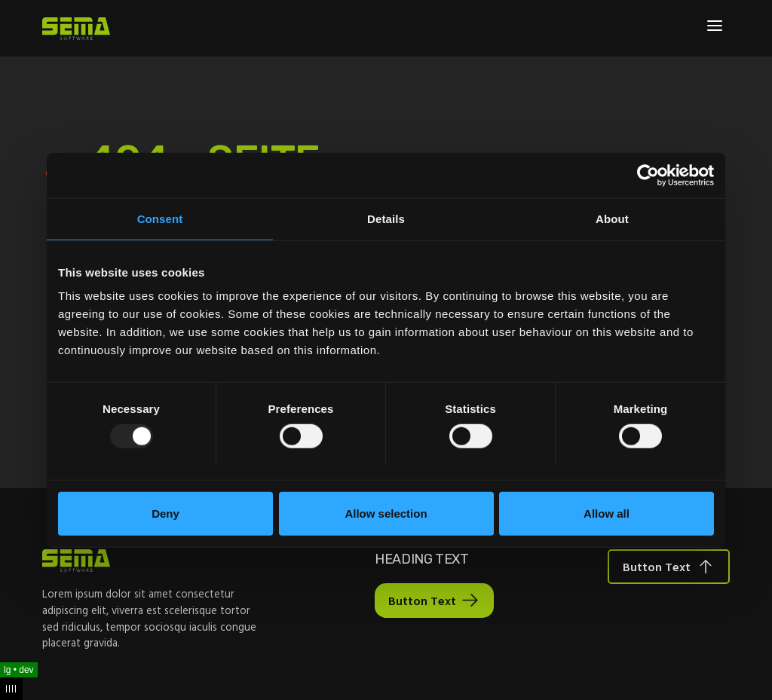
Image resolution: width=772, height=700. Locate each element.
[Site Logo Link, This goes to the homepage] (76, 29)
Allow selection (386, 514)
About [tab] (612, 218)
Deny (165, 514)
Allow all (607, 514)
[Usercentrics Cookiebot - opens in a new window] (648, 175)
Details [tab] (386, 218)
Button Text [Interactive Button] (422, 601)
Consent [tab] (160, 218)
